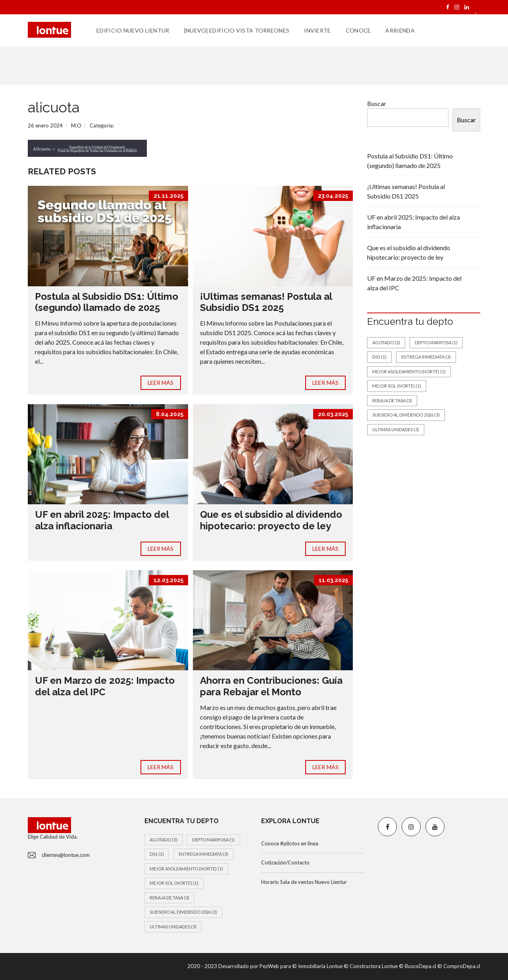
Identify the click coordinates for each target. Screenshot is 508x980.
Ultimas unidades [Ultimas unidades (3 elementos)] (396, 429)
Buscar (377, 103)
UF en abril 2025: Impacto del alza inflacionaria (102, 520)
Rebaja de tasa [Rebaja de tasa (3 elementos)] (392, 400)
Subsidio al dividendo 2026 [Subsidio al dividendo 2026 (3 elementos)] (406, 415)
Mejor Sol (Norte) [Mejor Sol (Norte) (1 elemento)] (397, 386)
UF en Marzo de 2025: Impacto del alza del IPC (105, 686)
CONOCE (358, 30)
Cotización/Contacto (285, 862)
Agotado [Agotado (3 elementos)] (386, 342)
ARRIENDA (400, 30)
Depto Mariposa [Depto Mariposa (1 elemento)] (436, 342)
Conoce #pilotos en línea (290, 843)
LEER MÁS (161, 383)
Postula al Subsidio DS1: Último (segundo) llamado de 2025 (107, 302)
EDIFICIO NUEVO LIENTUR (133, 30)
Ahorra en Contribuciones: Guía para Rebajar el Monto (271, 686)
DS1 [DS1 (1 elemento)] (379, 357)
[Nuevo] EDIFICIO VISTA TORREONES (237, 30)
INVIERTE (317, 30)
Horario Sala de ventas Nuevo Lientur (304, 882)
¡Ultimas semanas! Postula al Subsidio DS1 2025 (266, 302)
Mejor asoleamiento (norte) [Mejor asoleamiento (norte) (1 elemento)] (409, 371)
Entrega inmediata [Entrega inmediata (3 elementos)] (426, 357)
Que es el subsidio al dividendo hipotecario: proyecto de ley (271, 520)
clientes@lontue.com (66, 855)
